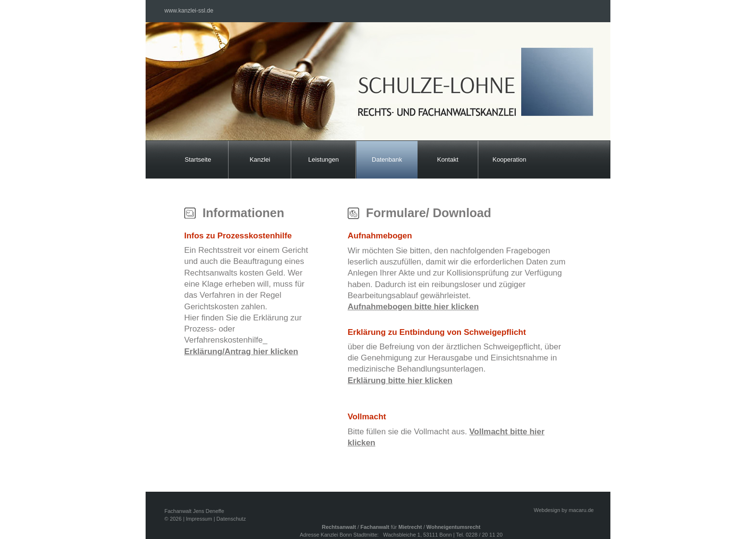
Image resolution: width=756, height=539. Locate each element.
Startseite (198, 159)
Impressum (199, 519)
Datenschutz (231, 519)
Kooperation (509, 159)
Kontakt (447, 159)
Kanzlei (260, 159)
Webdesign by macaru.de (564, 510)
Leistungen (324, 159)
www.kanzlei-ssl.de (189, 11)
